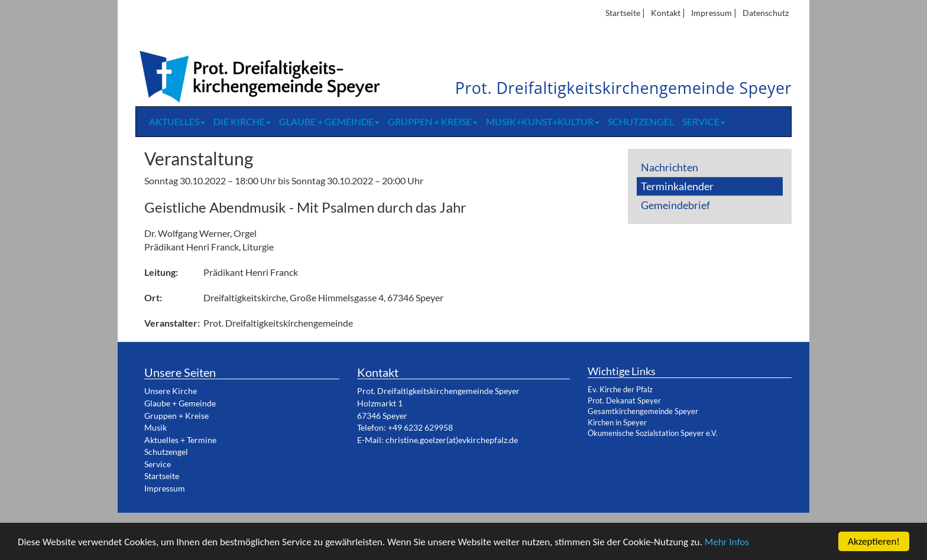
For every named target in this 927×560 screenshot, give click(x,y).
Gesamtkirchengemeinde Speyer (643, 411)
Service (704, 121)
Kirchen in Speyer (617, 422)
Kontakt (666, 13)
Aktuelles (177, 121)
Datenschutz (766, 13)
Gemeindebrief (675, 205)
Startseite (623, 13)
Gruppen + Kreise (433, 121)
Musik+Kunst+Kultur (543, 121)
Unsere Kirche (171, 391)
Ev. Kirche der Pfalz (620, 389)
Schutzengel (641, 121)
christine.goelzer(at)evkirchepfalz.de (452, 440)
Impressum (712, 13)
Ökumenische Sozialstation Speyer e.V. (653, 433)
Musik (155, 427)
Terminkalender (677, 186)
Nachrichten (670, 167)
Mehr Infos (727, 543)
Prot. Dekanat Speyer (624, 401)
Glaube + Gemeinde (329, 121)
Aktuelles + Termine (180, 440)
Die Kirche (242, 121)
